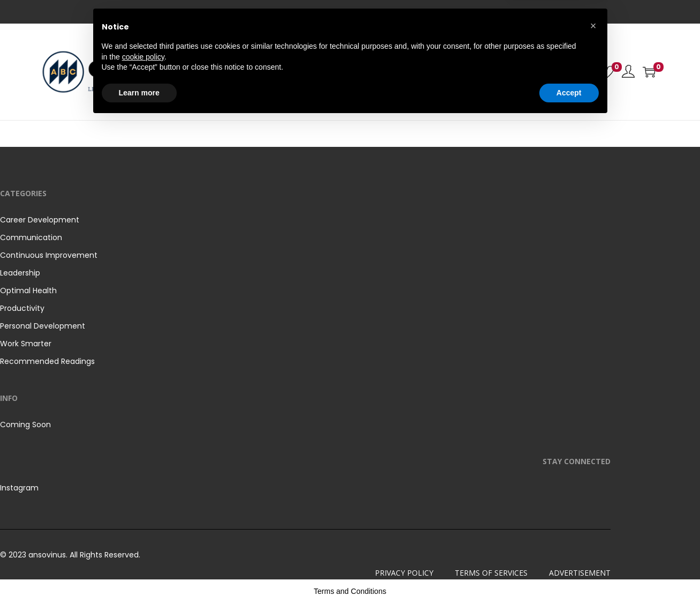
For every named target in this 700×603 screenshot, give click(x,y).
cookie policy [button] (143, 538)
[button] (593, 507)
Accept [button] (569, 574)
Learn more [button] (139, 574)
